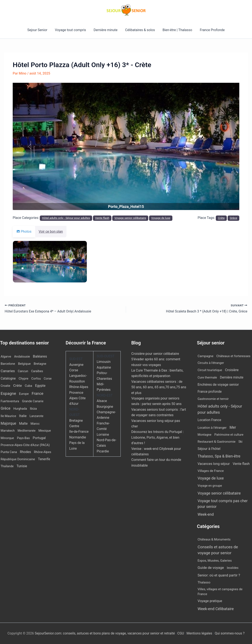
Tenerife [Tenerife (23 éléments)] (44, 459)
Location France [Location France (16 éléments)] (209, 420)
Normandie (78, 437)
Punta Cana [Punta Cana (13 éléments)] (9, 452)
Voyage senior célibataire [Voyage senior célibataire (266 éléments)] (219, 493)
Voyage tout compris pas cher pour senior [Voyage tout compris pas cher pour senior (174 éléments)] (223, 504)
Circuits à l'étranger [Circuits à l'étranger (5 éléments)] (211, 363)
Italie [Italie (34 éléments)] (23, 416)
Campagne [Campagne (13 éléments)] (206, 356)
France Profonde (210, 30)
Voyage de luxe (161, 218)
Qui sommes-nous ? (230, 633)
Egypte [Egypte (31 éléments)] (40, 386)
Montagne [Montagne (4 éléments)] (204, 435)
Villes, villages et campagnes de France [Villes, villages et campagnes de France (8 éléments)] (220, 592)
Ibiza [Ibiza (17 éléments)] (33, 409)
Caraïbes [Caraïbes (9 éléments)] (37, 371)
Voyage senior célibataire (130, 218)
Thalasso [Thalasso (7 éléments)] (204, 582)
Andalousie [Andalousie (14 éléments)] (22, 357)
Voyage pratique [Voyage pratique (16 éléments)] (210, 601)
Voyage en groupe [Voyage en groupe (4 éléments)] (210, 486)
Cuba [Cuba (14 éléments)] (28, 386)
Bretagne (76, 421)
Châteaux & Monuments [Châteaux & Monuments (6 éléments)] (214, 539)
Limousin (104, 362)
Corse (74, 370)
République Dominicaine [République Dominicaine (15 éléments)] (18, 459)
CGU (181, 633)
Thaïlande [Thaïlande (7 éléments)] (7, 466)
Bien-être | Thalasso (176, 30)
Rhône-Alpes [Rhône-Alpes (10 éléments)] (42, 452)
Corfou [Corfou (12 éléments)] (36, 379)
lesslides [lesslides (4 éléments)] (233, 568)
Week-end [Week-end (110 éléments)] (206, 514)
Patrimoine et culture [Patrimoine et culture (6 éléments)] (229, 435)
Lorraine (103, 435)
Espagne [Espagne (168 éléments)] (8, 393)
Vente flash (102, 218)
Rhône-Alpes (79, 387)
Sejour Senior (39, 30)
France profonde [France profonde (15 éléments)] (210, 392)
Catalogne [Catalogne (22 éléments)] (8, 378)
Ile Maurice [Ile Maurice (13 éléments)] (8, 416)
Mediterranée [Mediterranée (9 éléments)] (26, 431)
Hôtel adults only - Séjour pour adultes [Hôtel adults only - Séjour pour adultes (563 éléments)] (220, 409)
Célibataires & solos (140, 30)
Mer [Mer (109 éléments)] (233, 427)
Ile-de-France (79, 432)
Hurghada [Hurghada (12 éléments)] (20, 409)
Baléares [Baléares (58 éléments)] (40, 356)
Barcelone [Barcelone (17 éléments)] (8, 364)
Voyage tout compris (72, 30)
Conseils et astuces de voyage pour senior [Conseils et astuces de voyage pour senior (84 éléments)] (218, 550)
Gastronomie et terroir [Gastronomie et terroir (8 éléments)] (213, 399)
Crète (221, 218)
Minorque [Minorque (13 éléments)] (7, 438)
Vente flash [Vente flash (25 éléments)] (241, 464)
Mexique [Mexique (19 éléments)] (45, 431)
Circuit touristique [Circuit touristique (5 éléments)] (210, 370)
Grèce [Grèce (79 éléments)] (6, 408)
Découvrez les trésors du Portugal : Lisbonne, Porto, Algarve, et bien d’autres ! (158, 437)
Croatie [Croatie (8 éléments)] (5, 386)
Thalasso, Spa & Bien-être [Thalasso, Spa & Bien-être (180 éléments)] (219, 456)
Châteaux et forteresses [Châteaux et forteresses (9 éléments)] (233, 356)
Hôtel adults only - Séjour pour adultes (66, 218)
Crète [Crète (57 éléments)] (17, 386)
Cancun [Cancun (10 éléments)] (23, 371)
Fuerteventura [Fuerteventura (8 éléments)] (10, 401)
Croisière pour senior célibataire (155, 354)
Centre (74, 426)
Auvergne (76, 365)
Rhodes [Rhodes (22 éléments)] (26, 452)
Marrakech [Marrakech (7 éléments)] (8, 431)
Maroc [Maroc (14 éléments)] (35, 424)
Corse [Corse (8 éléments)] (48, 379)
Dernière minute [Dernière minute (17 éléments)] (232, 377)
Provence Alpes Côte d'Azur (77, 398)
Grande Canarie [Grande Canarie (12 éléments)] (33, 401)
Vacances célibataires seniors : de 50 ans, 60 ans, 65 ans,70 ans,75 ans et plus (159, 387)
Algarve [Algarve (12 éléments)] (6, 357)
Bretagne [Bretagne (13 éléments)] (40, 364)
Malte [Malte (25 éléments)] (23, 424)
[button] (30, 146)
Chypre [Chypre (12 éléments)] (24, 379)
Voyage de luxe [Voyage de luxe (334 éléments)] (211, 478)
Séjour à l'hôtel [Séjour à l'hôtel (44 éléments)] (209, 449)
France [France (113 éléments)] (38, 393)
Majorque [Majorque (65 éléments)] (8, 423)
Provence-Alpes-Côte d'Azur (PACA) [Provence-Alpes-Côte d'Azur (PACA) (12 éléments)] (25, 445)
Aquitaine (104, 367)
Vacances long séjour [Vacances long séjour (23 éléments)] (214, 464)
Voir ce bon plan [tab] (53, 231)
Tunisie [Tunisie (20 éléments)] (22, 466)
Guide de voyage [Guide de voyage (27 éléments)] (211, 568)
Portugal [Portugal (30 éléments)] (39, 438)
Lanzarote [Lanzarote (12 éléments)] (36, 416)
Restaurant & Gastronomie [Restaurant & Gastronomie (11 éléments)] (217, 442)
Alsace (102, 401)
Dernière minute (106, 30)
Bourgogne (105, 407)
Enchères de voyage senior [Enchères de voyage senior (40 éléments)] (218, 385)
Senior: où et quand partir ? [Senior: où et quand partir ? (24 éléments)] (219, 575)
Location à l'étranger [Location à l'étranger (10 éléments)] (212, 428)
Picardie (103, 451)
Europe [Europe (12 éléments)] (24, 394)
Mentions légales (199, 633)
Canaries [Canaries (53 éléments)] (8, 371)
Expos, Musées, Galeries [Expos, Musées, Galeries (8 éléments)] (215, 561)
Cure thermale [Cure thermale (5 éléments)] (207, 377)
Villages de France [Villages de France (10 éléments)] (211, 471)
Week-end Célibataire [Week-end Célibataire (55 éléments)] (216, 609)
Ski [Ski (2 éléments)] (240, 442)
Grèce (233, 218)
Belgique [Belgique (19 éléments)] (24, 364)
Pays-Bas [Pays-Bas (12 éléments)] (23, 438)
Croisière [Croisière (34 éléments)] (232, 370)
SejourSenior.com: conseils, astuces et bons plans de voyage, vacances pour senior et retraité (105, 633)
